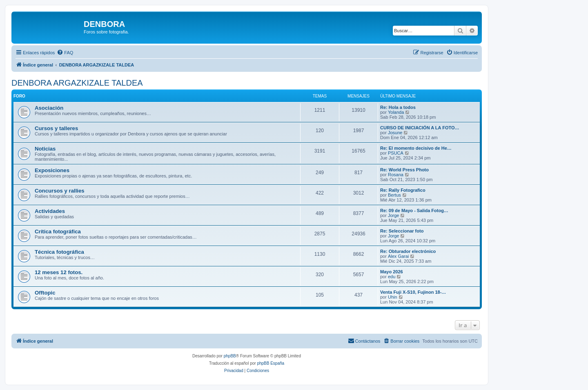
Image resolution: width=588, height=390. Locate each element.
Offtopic (45, 293)
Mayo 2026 (392, 272)
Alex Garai (398, 256)
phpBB (230, 356)
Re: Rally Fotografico (403, 190)
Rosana (396, 175)
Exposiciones (52, 170)
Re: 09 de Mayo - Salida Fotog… (414, 211)
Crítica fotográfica (58, 232)
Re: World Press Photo (404, 170)
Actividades (50, 211)
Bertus (394, 195)
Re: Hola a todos (398, 107)
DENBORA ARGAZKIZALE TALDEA (77, 83)
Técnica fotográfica (59, 252)
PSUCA (396, 153)
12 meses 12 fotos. (59, 272)
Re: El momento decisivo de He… (416, 148)
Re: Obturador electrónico (408, 251)
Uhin (393, 297)
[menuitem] (65, 53)
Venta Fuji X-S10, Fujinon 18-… (413, 292)
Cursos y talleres (56, 128)
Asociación (49, 108)
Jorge (394, 215)
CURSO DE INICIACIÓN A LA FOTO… (420, 128)
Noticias (45, 149)
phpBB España (271, 363)
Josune (395, 133)
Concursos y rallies (60, 191)
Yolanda (396, 112)
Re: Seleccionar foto (402, 231)
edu (392, 277)
